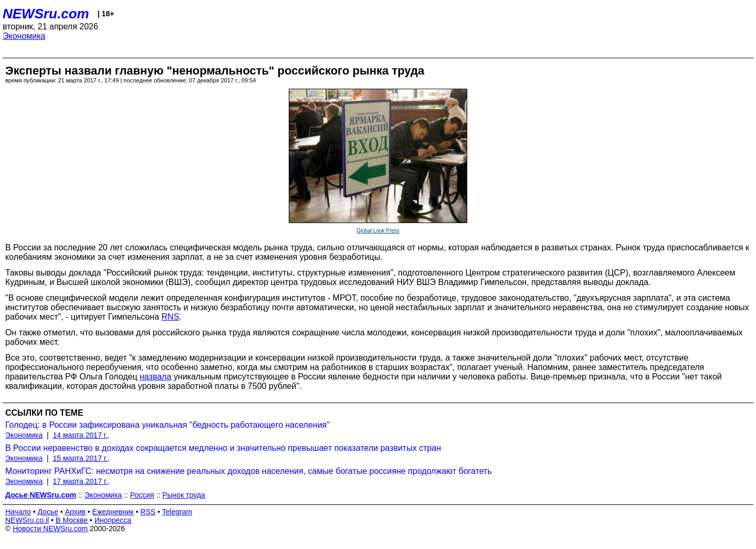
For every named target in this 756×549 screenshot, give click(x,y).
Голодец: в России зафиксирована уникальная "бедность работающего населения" (167, 425)
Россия (142, 495)
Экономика (24, 36)
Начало (18, 512)
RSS (148, 512)
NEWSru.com (46, 14)
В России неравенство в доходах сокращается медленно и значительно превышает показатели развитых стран (223, 448)
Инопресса (113, 520)
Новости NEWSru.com (50, 529)
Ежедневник (113, 512)
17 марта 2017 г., (82, 481)
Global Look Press (378, 231)
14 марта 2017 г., (82, 435)
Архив (75, 512)
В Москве (72, 520)
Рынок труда (183, 495)
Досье (48, 512)
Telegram (177, 512)
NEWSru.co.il (27, 520)
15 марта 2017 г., (82, 458)
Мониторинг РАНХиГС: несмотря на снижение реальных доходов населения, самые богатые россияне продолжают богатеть (249, 471)
